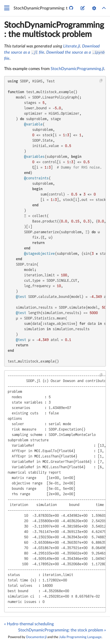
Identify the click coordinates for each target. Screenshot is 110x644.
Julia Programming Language (80, 637)
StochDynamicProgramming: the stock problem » (62, 630)
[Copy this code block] (101, 81)
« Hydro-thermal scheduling (29, 624)
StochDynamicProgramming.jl (77, 69)
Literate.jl (72, 46)
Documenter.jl (36, 637)
